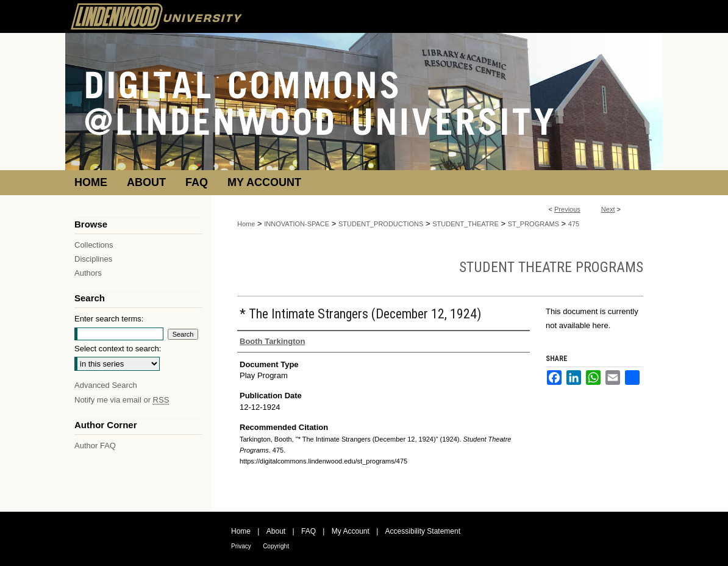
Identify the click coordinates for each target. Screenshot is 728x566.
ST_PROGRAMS (534, 224)
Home (246, 224)
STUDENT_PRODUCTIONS (381, 224)
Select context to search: (118, 349)
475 (574, 224)
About (276, 531)
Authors (88, 273)
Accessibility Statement (423, 531)
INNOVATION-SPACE (297, 224)
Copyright (276, 546)
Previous (567, 209)
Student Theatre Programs (551, 267)
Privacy (241, 546)
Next (608, 209)
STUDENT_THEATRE (466, 224)
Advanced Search (106, 385)
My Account (351, 531)
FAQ (309, 531)
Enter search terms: (109, 319)
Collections (94, 245)
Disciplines (93, 259)
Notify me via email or (122, 400)
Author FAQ (95, 446)
